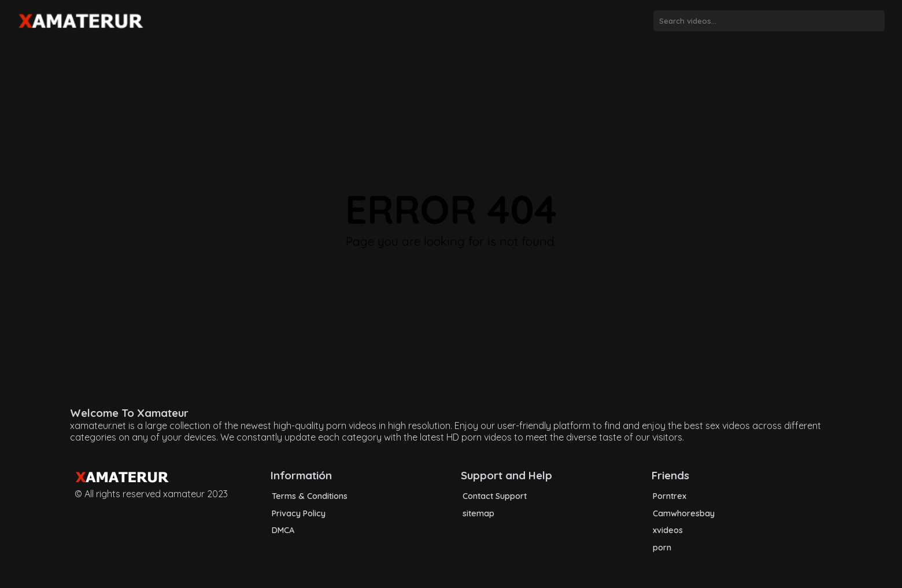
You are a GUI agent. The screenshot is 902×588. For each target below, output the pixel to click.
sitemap (478, 513)
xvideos (668, 530)
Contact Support (495, 496)
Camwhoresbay (684, 513)
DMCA (283, 530)
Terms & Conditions (310, 496)
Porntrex (670, 496)
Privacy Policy (299, 513)
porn (662, 548)
